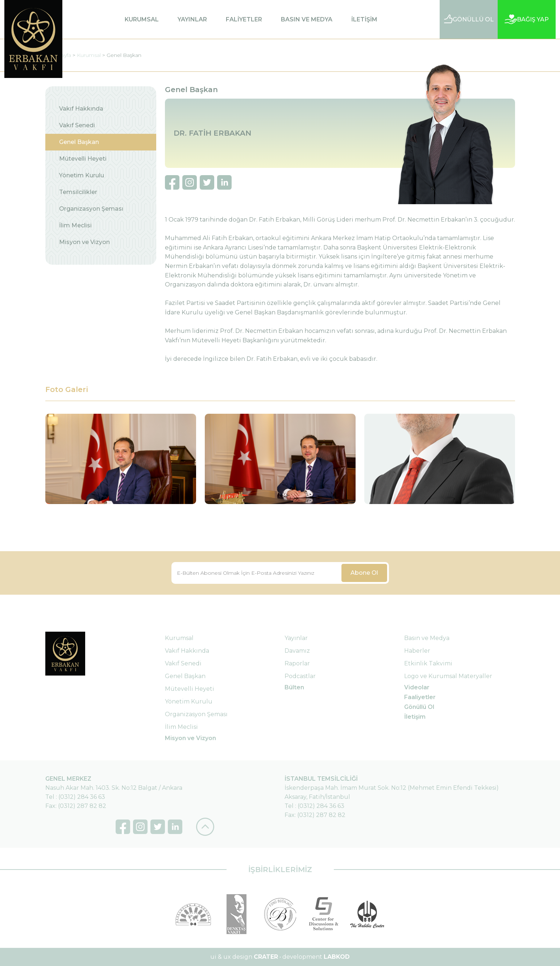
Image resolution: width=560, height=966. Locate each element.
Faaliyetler (420, 697)
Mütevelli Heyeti (83, 159)
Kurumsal (89, 55)
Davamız (297, 651)
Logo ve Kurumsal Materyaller (448, 676)
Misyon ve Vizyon (84, 242)
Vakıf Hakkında (81, 109)
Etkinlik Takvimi (428, 663)
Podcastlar (300, 676)
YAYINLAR (192, 19)
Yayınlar (296, 638)
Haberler (417, 651)
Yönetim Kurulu (82, 175)
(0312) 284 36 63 (82, 797)
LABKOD (337, 957)
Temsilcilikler (78, 192)
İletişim (415, 717)
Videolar (417, 687)
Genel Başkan (124, 55)
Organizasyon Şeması (91, 209)
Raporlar (297, 663)
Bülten (294, 687)
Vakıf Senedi (77, 125)
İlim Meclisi (75, 225)
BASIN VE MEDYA (307, 19)
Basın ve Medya (427, 638)
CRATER (266, 957)
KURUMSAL (142, 19)
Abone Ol (364, 573)
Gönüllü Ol (419, 707)
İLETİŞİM (364, 19)
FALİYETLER (244, 19)
